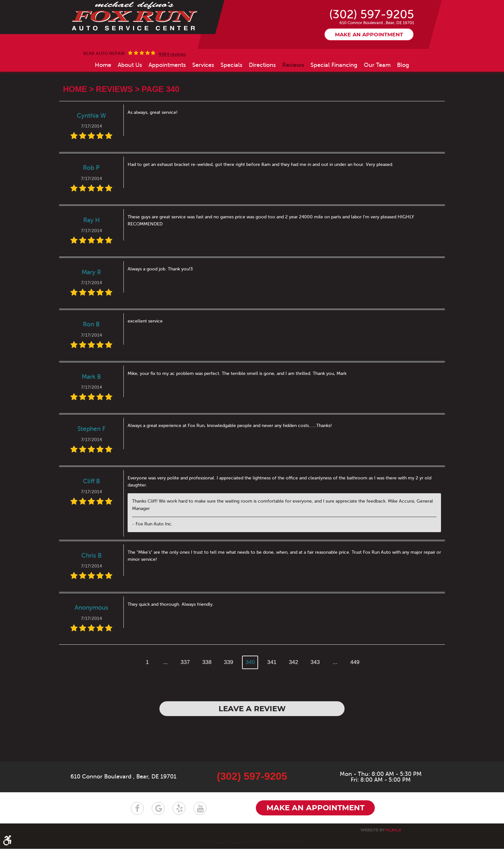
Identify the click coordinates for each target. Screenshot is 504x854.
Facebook (137, 813)
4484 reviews (172, 86)
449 (357, 694)
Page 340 (161, 121)
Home (103, 96)
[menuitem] (103, 96)
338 (206, 694)
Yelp (179, 813)
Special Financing (334, 96)
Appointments (167, 96)
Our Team (377, 96)
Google (158, 813)
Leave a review (252, 742)
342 (294, 694)
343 (316, 694)
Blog (403, 96)
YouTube (200, 813)
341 (272, 694)
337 (184, 694)
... (164, 694)
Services (203, 96)
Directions (262, 96)
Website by (381, 835)
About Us (130, 96)
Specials (231, 96)
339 (228, 694)
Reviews (293, 96)
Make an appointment (369, 67)
